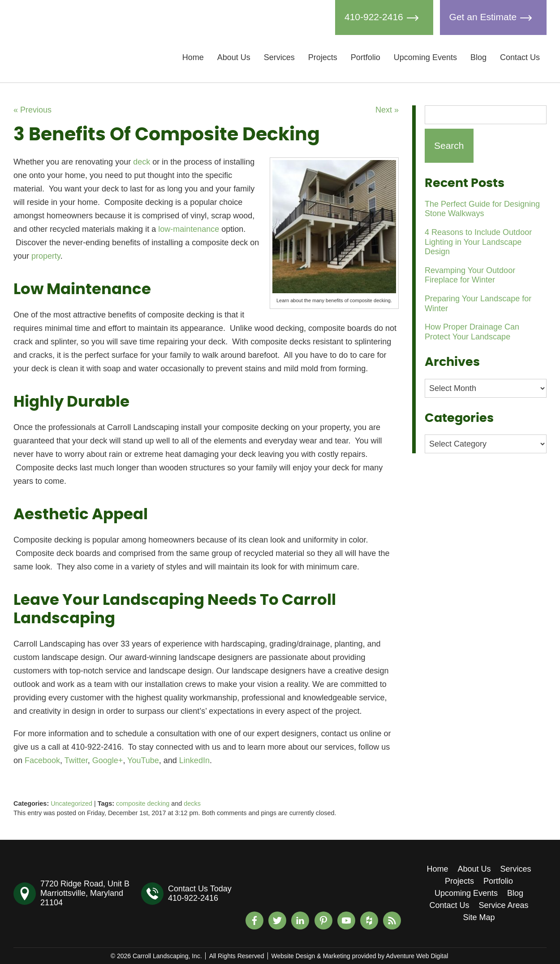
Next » (387, 110)
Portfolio (366, 57)
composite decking (143, 803)
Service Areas (504, 905)
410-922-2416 (384, 17)
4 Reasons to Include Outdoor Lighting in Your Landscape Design (478, 242)
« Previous (32, 110)
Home (193, 57)
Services (279, 57)
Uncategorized (71, 803)
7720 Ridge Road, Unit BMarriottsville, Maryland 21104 (85, 893)
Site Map (479, 917)
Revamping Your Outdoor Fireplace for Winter (470, 275)
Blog (478, 57)
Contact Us (520, 57)
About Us (234, 57)
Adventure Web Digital (417, 956)
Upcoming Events (425, 57)
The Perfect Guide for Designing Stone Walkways (482, 209)
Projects (323, 57)
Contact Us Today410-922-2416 (200, 893)
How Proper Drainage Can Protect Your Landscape (472, 332)
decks (192, 803)
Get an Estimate (493, 17)
